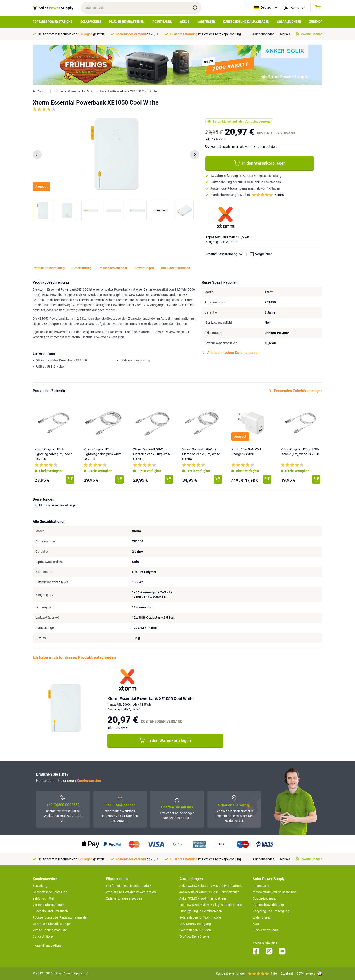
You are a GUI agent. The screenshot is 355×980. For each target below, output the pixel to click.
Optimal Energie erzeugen (124, 898)
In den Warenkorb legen (260, 163)
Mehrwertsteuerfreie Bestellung (275, 892)
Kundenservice (264, 34)
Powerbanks (162, 22)
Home (59, 91)
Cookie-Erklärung (265, 898)
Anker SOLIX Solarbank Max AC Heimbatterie (211, 886)
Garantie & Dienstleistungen (52, 924)
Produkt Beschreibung (226, 254)
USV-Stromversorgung (195, 924)
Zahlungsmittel (43, 898)
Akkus (185, 22)
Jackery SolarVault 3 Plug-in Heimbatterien (209, 892)
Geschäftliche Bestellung (50, 892)
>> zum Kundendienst (48, 946)
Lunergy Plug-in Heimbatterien (201, 911)
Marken (285, 34)
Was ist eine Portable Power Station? (132, 892)
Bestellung (40, 886)
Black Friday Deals (265, 930)
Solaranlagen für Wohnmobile (200, 917)
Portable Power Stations (52, 22)
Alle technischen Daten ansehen (231, 353)
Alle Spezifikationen (176, 268)
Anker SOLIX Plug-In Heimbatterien (204, 898)
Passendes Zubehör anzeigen (296, 391)
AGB (256, 924)
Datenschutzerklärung (268, 905)
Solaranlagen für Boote (195, 930)
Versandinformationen (48, 905)
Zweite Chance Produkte (50, 930)
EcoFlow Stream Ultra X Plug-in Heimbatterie (210, 905)
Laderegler (206, 22)
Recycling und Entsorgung (271, 911)
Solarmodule (91, 22)
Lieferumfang (82, 268)
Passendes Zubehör (113, 268)
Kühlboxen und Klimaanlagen (246, 22)
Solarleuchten (289, 22)
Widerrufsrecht (263, 917)
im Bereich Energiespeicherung (205, 34)
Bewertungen (144, 268)
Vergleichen (264, 254)
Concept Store (43, 936)
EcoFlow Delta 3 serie (194, 936)
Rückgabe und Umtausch (50, 911)
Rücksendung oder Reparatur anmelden (60, 917)
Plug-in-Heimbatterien (127, 22)
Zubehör (316, 22)
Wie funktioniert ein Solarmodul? (128, 886)
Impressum (261, 886)
